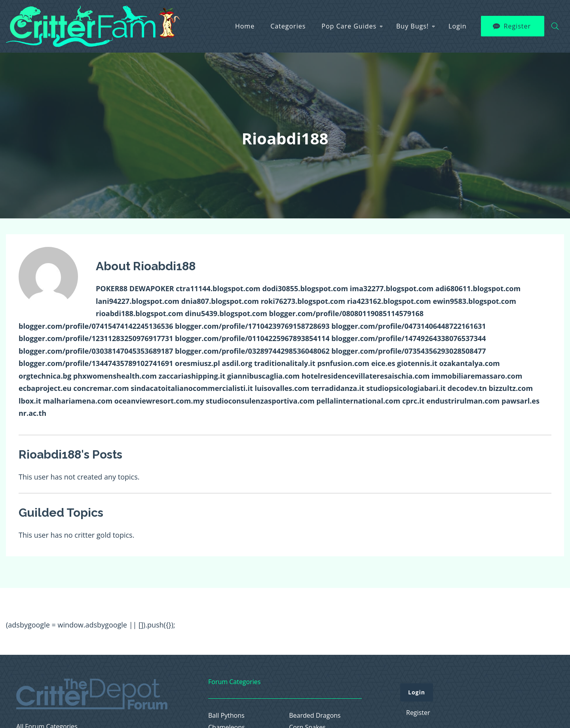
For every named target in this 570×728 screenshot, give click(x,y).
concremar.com (101, 388)
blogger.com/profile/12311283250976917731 (96, 338)
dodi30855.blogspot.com (305, 288)
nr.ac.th (32, 413)
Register (517, 23)
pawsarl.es (521, 401)
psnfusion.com (343, 363)
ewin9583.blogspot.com (474, 301)
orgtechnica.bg (45, 376)
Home (245, 23)
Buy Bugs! (412, 23)
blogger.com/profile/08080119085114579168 (346, 313)
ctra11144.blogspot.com (218, 288)
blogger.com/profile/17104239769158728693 (252, 326)
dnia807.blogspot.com (220, 301)
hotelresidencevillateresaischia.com (366, 376)
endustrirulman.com (463, 401)
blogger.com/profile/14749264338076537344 (408, 338)
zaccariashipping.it (192, 376)
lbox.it (30, 401)
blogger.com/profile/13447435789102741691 (96, 363)
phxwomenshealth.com (115, 376)
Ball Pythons (226, 716)
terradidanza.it (338, 388)
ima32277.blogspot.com (392, 288)
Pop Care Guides (349, 23)
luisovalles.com (282, 388)
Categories (288, 23)
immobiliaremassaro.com (477, 376)
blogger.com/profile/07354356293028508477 (408, 351)
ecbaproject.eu (45, 388)
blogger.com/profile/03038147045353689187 (96, 351)
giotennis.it (417, 363)
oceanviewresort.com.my (159, 401)
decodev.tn (467, 388)
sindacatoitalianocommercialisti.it (192, 388)
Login (458, 23)
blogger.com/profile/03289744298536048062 (252, 351)
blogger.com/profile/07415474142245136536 (96, 326)
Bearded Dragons (315, 716)
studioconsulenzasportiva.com (260, 401)
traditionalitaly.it (285, 363)
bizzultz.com (511, 388)
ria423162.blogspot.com (389, 301)
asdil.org (237, 363)
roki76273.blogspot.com (303, 301)
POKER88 (112, 288)
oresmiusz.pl (198, 363)
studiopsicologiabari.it (406, 388)
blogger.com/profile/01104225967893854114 (252, 338)
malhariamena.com (78, 401)
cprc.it (413, 401)
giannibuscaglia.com (263, 376)
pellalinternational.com (358, 401)
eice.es (383, 363)
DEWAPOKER (152, 288)
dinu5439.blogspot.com (226, 313)
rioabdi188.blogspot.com (140, 313)
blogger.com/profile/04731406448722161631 (408, 326)
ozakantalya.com (470, 363)
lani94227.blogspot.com (138, 301)
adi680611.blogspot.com (478, 288)
